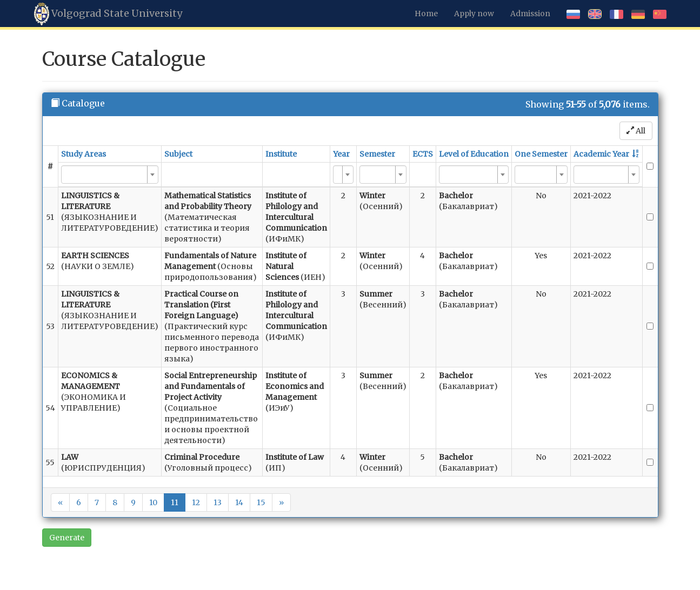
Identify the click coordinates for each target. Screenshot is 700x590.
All (636, 131)
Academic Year (601, 154)
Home (426, 14)
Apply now (474, 14)
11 (175, 502)
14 (239, 502)
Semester (377, 154)
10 (153, 502)
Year (341, 154)
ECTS (423, 154)
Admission (530, 14)
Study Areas (84, 154)
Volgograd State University (108, 14)
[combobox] (110, 175)
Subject (178, 154)
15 (261, 502)
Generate (67, 538)
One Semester (541, 154)
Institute (281, 154)
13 (218, 502)
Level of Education (474, 154)
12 (196, 502)
